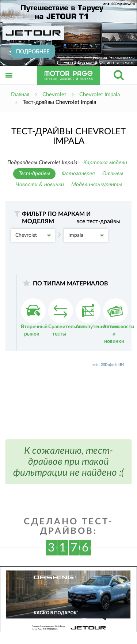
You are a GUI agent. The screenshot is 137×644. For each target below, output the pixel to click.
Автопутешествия (97, 314)
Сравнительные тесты (67, 317)
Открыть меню (9, 83)
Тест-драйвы (34, 174)
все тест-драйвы (98, 221)
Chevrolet (33, 235)
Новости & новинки (40, 185)
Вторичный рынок (34, 317)
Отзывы (113, 174)
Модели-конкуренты (97, 185)
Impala (86, 235)
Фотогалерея (78, 174)
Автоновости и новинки (119, 321)
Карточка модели (105, 163)
